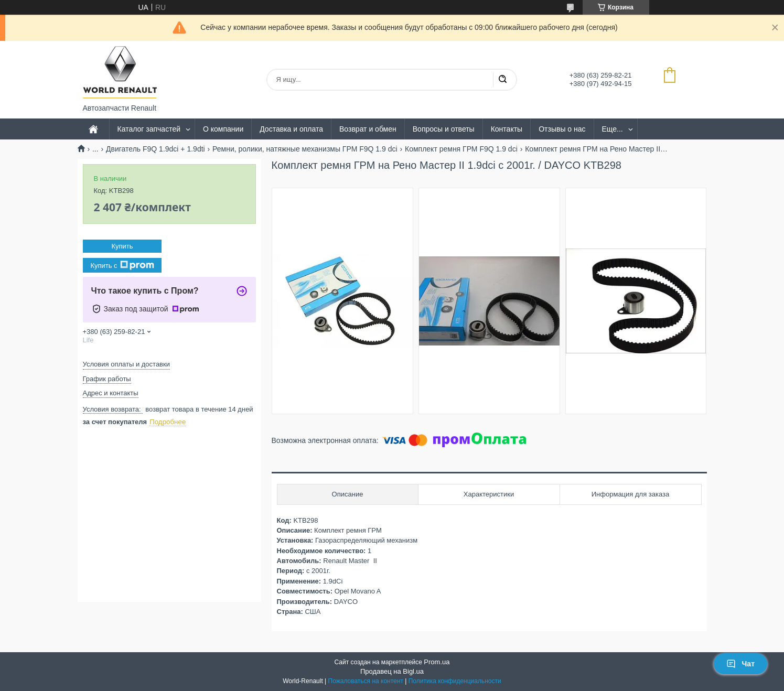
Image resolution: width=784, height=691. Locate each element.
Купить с (122, 265)
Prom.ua (437, 662)
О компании (223, 129)
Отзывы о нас (562, 129)
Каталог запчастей (149, 129)
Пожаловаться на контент (366, 681)
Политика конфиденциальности (455, 681)
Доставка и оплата (291, 129)
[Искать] (502, 80)
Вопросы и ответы (444, 129)
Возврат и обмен (368, 129)
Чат (740, 664)
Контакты (507, 129)
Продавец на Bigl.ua (392, 671)
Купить (122, 246)
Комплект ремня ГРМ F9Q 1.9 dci (461, 149)
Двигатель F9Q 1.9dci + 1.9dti (155, 149)
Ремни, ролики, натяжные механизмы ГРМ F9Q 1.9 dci (305, 149)
